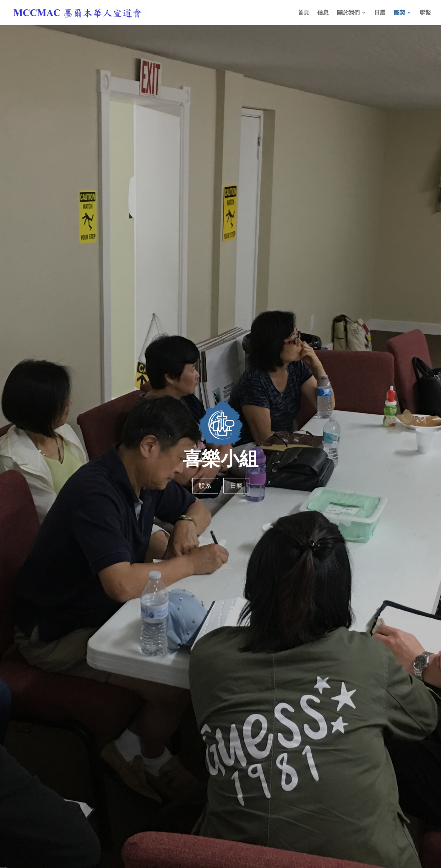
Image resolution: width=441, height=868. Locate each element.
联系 (205, 486)
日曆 (380, 13)
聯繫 (425, 13)
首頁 (303, 13)
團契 (400, 13)
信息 (323, 13)
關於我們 (348, 13)
